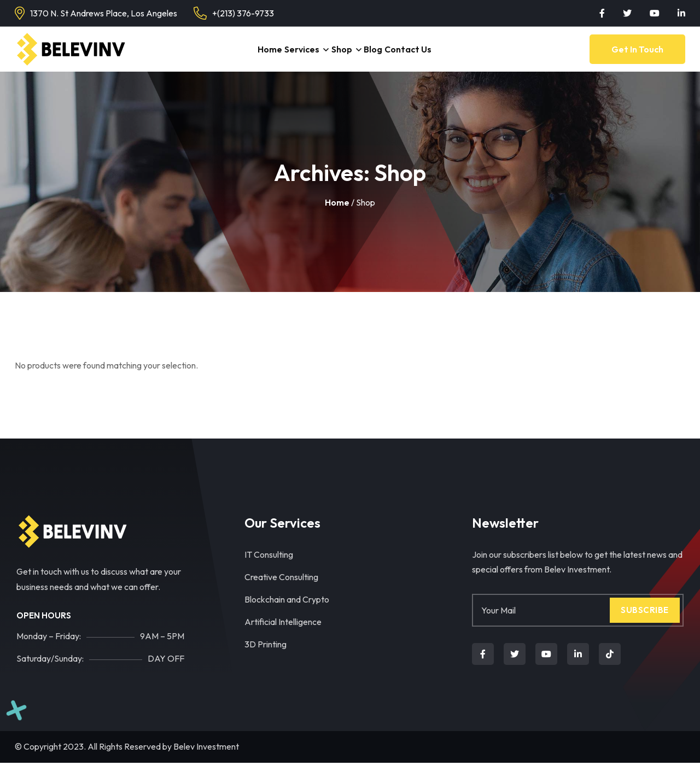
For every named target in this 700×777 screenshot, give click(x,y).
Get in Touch (637, 56)
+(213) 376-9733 (243, 13)
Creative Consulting (281, 591)
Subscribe (645, 624)
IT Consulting (269, 569)
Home (258, 56)
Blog (381, 56)
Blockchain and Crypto (287, 614)
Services (296, 56)
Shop (342, 56)
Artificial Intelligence (283, 636)
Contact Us (421, 56)
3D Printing (266, 658)
